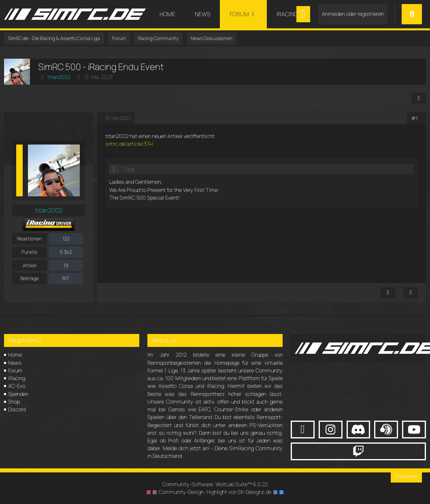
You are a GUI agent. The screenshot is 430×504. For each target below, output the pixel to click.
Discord (17, 409)
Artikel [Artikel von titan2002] (29, 265)
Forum (15, 370)
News (15, 363)
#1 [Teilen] (414, 118)
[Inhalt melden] (388, 293)
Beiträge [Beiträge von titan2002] (30, 278)
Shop (14, 402)
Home (15, 355)
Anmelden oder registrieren (353, 14)
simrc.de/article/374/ (130, 144)
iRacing (17, 378)
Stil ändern (406, 476)
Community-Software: (215, 484)
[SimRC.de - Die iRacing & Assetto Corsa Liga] (75, 14)
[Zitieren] (411, 293)
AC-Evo (17, 386)
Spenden (18, 394)
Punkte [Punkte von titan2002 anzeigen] (29, 252)
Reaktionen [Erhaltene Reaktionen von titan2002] (30, 239)
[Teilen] (419, 98)
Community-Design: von (215, 492)
